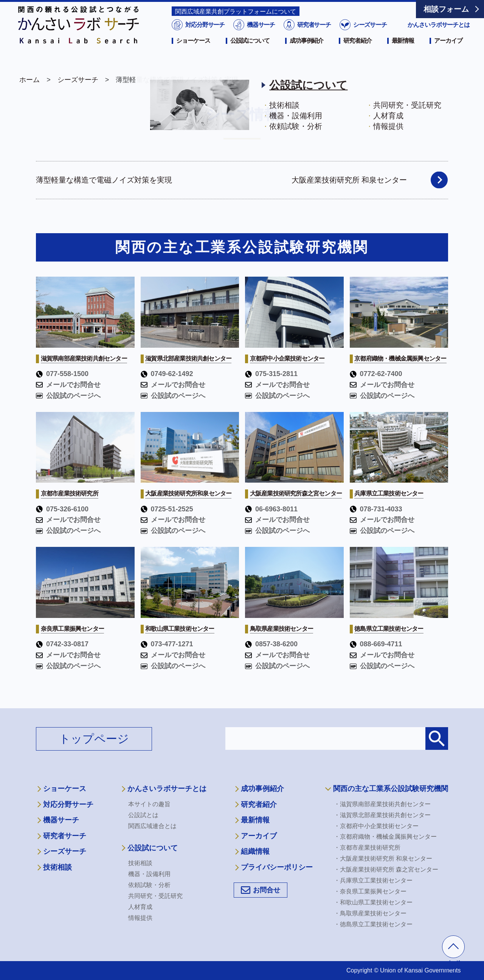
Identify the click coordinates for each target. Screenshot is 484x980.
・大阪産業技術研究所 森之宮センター (386, 869)
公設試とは (143, 815)
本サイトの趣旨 (149, 804)
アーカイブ (448, 52)
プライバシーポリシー (277, 867)
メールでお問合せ (68, 385)
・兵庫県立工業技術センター (373, 880)
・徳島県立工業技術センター (373, 924)
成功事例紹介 (306, 52)
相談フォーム (446, 9)
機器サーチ (261, 36)
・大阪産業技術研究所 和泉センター (383, 858)
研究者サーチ (313, 36)
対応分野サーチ (204, 36)
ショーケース (193, 52)
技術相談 (57, 867)
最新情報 (403, 52)
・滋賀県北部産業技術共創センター (382, 815)
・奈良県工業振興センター (370, 891)
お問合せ (267, 890)
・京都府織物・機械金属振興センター (385, 837)
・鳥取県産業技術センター (370, 913)
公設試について (250, 52)
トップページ (94, 739)
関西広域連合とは (152, 826)
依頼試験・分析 (149, 885)
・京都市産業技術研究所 (367, 848)
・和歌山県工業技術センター (373, 902)
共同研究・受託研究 (155, 896)
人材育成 (140, 907)
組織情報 (255, 851)
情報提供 (140, 918)
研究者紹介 (357, 52)
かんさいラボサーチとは (439, 36)
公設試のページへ (68, 396)
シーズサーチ (369, 36)
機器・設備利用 (149, 874)
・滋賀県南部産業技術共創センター (382, 804)
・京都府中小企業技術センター (376, 826)
